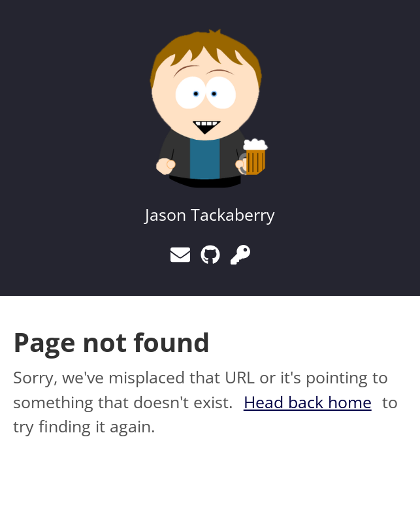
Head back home (308, 402)
